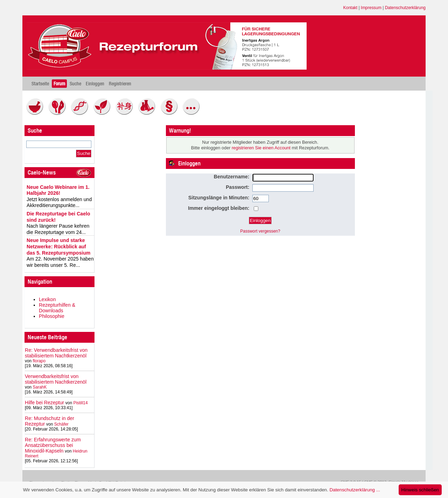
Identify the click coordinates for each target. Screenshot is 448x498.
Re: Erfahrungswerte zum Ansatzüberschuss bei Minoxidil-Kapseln (53, 445)
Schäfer (61, 424)
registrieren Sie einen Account (261, 148)
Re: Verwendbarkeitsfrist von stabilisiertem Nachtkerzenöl (56, 353)
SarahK (40, 387)
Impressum (371, 8)
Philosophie (52, 316)
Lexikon (47, 299)
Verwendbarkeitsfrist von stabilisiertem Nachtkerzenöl (56, 379)
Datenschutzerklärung (405, 8)
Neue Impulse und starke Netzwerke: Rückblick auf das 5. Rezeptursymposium (58, 246)
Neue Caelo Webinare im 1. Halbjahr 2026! (58, 190)
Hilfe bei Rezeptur (44, 403)
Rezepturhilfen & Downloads (57, 308)
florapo (39, 361)
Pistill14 (80, 403)
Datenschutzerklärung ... (355, 490)
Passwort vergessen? (260, 231)
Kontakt (351, 8)
